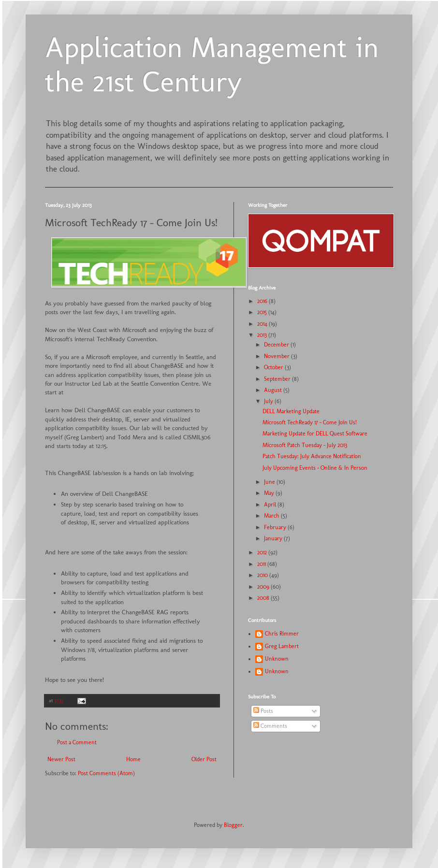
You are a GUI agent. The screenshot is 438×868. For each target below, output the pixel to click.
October (274, 367)
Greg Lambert (282, 646)
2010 (263, 575)
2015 (263, 312)
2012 (263, 552)
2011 (262, 564)
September (278, 379)
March (272, 516)
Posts (263, 711)
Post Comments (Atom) (106, 773)
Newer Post (61, 759)
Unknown (277, 659)
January (274, 538)
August (274, 390)
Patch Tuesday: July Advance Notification (312, 456)
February (276, 527)
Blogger (233, 825)
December (277, 345)
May (270, 493)
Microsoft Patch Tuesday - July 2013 (305, 445)
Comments (270, 726)
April (271, 505)
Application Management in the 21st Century (212, 64)
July (269, 401)
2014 (263, 324)
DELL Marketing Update (291, 411)
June (270, 482)
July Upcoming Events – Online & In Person (315, 468)
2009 (264, 587)
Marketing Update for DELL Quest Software (315, 434)
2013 (263, 335)
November (277, 356)
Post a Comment (77, 742)
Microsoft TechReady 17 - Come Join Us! (310, 422)
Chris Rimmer (282, 634)
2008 (264, 598)
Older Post (204, 759)
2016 (263, 301)
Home (133, 759)
